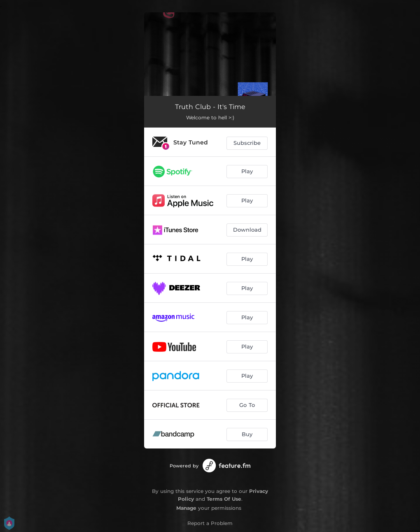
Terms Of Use (224, 499)
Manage (186, 508)
